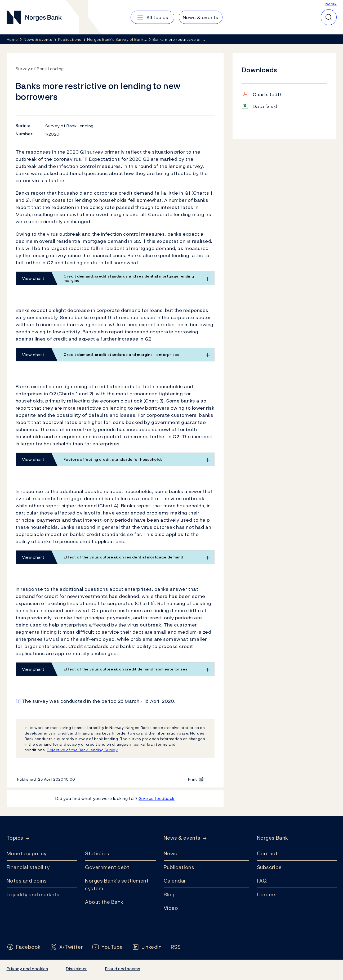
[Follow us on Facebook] (24, 947)
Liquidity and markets (33, 894)
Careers (267, 894)
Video (171, 908)
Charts (267, 94)
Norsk (331, 4)
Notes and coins (27, 881)
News (170, 853)
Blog (169, 894)
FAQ (262, 881)
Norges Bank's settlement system (117, 885)
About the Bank (104, 902)
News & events (182, 838)
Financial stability (28, 867)
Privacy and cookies (27, 969)
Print (193, 779)
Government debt (107, 867)
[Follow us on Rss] (176, 947)
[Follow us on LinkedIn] (147, 947)
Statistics (97, 853)
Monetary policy (27, 853)
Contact (267, 853)
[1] (85, 159)
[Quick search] (329, 17)
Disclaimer (77, 969)
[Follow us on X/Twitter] (66, 947)
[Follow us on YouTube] (107, 947)
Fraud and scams (123, 969)
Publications (179, 867)
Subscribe (269, 867)
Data (265, 106)
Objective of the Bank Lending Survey (82, 750)
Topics (15, 838)
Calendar (175, 881)
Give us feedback (157, 798)
